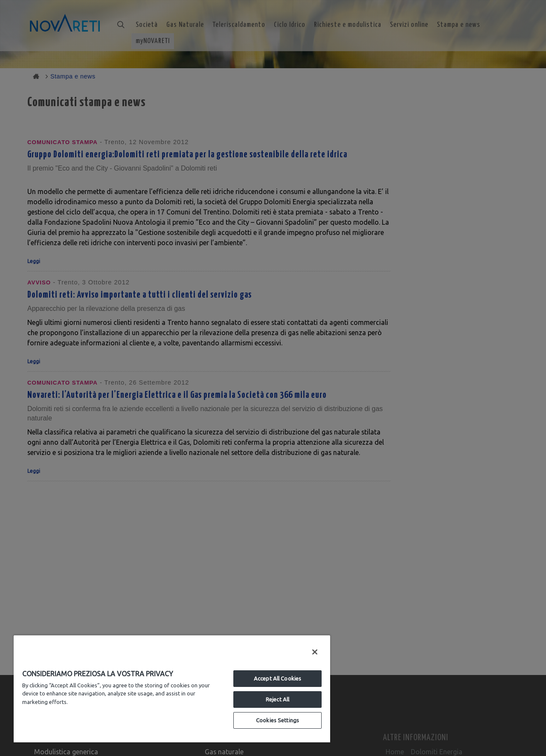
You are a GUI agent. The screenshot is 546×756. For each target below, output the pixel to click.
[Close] (315, 652)
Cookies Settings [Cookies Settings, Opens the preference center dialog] (277, 720)
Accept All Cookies (277, 678)
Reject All (277, 699)
